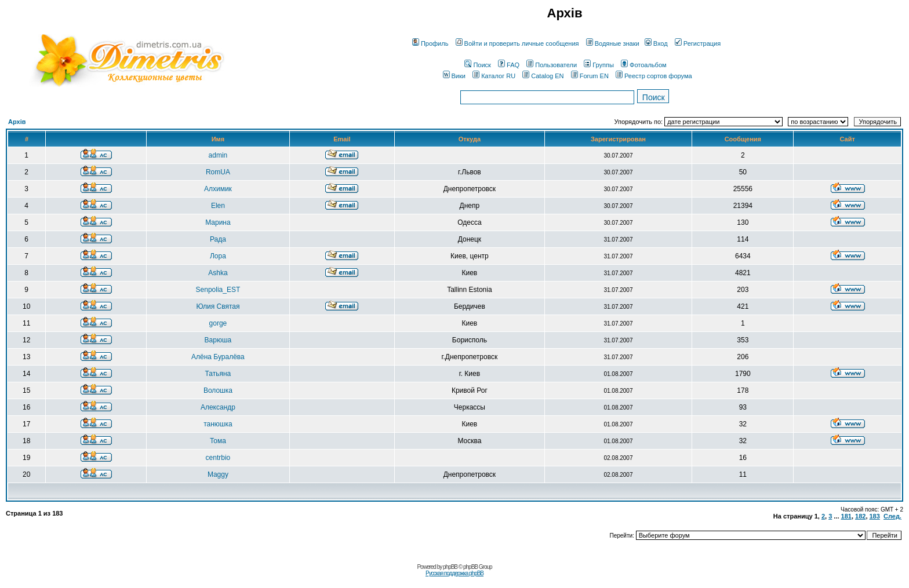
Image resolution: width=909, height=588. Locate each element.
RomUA (218, 172)
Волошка (218, 390)
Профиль (430, 43)
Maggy (218, 474)
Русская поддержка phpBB (454, 573)
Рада (218, 239)
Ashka (218, 273)
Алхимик (218, 189)
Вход (656, 43)
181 (846, 516)
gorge (218, 323)
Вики (454, 76)
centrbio (218, 458)
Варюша (218, 340)
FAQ (509, 65)
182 (860, 516)
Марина (218, 222)
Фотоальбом (644, 65)
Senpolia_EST (218, 290)
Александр (218, 407)
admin (218, 155)
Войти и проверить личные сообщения (517, 43)
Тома (218, 441)
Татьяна (218, 374)
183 (875, 516)
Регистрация (698, 43)
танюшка (218, 424)
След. (892, 516)
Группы (599, 65)
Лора (218, 256)
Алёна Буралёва (218, 357)
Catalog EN (543, 76)
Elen (218, 206)
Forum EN (590, 76)
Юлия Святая (218, 306)
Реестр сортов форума (654, 76)
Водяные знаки (613, 43)
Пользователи (552, 65)
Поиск (477, 65)
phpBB (450, 567)
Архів (17, 122)
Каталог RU (494, 76)
